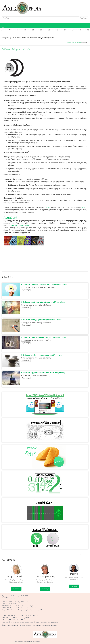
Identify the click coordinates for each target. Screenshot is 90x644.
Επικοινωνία (46, 625)
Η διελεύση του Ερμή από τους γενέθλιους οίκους (42, 320)
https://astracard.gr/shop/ (20, 225)
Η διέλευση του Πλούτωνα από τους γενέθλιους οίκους (44, 337)
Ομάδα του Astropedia (74, 42)
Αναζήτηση (84, 18)
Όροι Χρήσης (37, 625)
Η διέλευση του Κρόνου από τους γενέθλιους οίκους (43, 355)
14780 (48, 207)
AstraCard (10, 218)
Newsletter (54, 625)
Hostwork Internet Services (32, 641)
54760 (84, 207)
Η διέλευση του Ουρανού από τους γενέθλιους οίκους (43, 302)
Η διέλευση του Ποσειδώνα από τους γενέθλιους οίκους (44, 284)
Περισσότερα (26, 290)
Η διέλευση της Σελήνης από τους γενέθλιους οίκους (43, 373)
